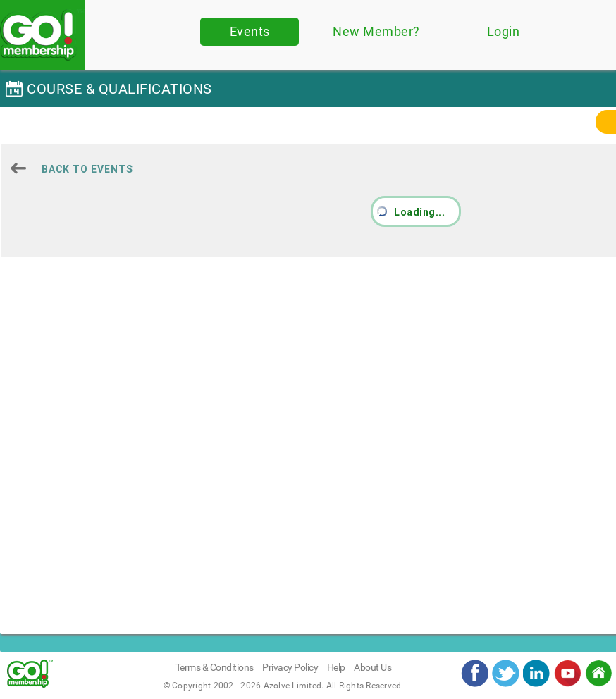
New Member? (376, 31)
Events (250, 31)
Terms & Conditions (215, 667)
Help (336, 667)
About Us (372, 667)
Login (504, 31)
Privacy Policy (290, 667)
